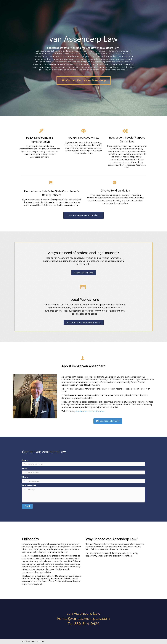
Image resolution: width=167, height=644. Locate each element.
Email (25, 469)
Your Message (29, 485)
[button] (84, 80)
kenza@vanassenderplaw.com (84, 619)
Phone (25, 477)
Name (25, 460)
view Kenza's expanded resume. (90, 411)
